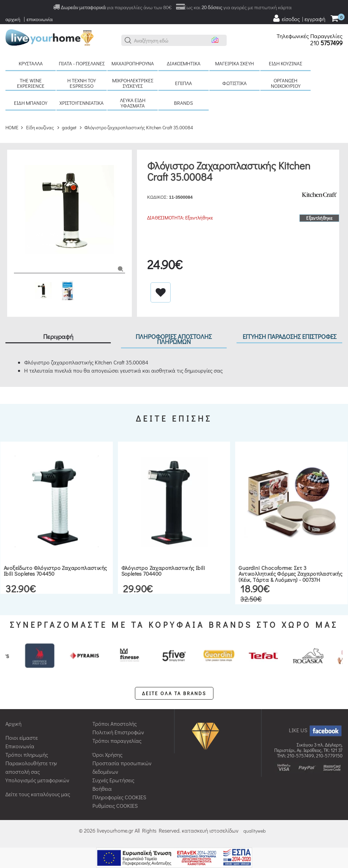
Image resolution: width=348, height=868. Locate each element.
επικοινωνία (40, 19)
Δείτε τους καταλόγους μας (38, 794)
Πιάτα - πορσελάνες (82, 63)
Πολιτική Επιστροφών (118, 732)
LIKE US (316, 730)
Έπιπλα (184, 83)
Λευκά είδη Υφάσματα (133, 103)
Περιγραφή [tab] (58, 336)
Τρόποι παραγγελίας (117, 741)
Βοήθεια (102, 789)
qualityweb (255, 831)
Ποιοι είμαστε (22, 738)
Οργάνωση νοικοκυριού (286, 83)
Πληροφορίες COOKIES (119, 797)
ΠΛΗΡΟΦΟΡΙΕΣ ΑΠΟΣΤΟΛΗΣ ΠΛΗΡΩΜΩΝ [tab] (174, 339)
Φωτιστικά (234, 83)
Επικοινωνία (20, 746)
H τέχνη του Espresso (82, 83)
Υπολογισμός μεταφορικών (37, 780)
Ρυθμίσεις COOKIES (115, 806)
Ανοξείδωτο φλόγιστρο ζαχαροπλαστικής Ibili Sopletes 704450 (55, 571)
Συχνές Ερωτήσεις (113, 780)
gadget (69, 127)
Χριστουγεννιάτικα (82, 103)
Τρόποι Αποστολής (115, 724)
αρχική (13, 19)
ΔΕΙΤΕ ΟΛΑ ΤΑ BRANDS (174, 693)
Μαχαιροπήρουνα (133, 63)
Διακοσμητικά (184, 63)
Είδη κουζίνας (285, 63)
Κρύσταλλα (31, 63)
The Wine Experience (31, 83)
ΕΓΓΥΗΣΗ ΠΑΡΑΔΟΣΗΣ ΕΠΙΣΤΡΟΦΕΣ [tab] (290, 336)
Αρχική (13, 724)
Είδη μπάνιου (31, 103)
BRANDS (184, 103)
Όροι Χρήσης (107, 755)
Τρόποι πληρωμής (27, 755)
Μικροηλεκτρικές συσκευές (133, 83)
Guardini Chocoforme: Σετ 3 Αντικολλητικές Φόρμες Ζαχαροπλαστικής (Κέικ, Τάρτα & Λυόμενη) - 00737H (290, 574)
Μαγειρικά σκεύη (234, 63)
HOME (12, 127)
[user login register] (299, 18)
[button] (128, 40)
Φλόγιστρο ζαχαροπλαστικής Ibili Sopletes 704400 (163, 571)
